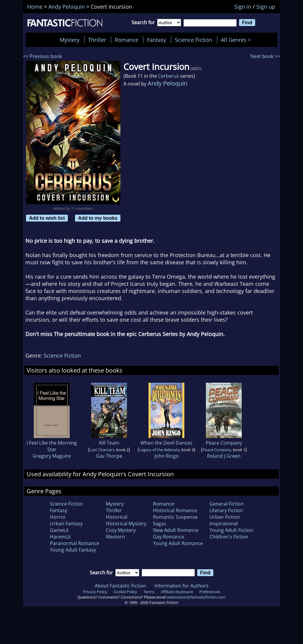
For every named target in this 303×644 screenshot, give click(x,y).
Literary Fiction (226, 510)
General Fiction (227, 504)
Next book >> (265, 56)
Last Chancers (102, 450)
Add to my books (98, 218)
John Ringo (167, 456)
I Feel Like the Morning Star (52, 446)
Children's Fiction (229, 537)
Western (115, 537)
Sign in (243, 7)
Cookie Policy (125, 592)
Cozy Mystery (121, 530)
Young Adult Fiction (231, 530)
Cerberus (169, 76)
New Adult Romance (176, 530)
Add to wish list (47, 218)
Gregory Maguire (52, 456)
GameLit (59, 530)
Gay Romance (169, 537)
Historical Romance (175, 510)
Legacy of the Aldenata (159, 450)
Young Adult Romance (178, 543)
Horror (58, 517)
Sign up (266, 7)
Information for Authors (182, 586)
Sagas (160, 524)
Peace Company (224, 443)
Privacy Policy (95, 592)
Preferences (210, 592)
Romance (127, 40)
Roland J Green (224, 456)
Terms (149, 592)
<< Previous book (42, 56)
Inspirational (224, 524)
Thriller (97, 40)
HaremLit (60, 537)
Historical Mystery (126, 524)
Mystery (70, 40)
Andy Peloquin (167, 83)
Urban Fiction (225, 517)
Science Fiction (193, 40)
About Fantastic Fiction (120, 586)
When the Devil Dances (166, 443)
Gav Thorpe (109, 456)
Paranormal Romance (75, 543)
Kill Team (109, 443)
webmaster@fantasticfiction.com (196, 597)
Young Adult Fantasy (73, 550)
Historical (117, 517)
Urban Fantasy (66, 524)
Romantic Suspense (175, 517)
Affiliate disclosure (177, 592)
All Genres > (237, 40)
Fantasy (157, 40)
